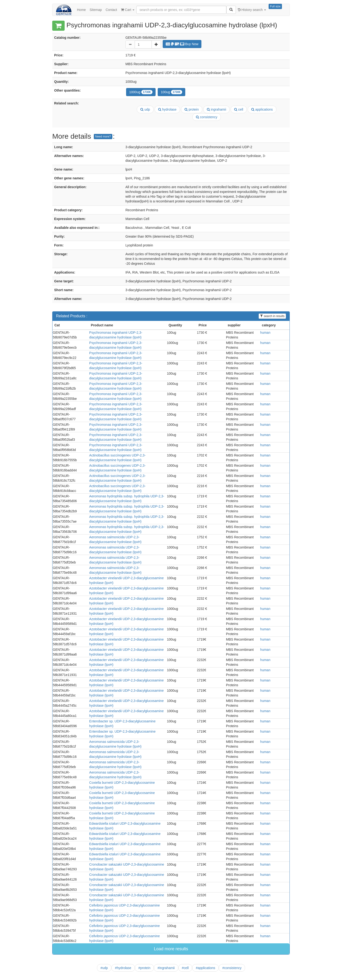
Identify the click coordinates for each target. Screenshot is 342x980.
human (265, 333)
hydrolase (167, 109)
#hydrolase (123, 968)
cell (239, 109)
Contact (111, 10)
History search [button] (252, 10)
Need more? (103, 137)
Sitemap (96, 10)
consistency (207, 117)
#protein (145, 968)
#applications (205, 968)
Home (81, 10)
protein (192, 109)
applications (262, 109)
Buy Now (182, 44)
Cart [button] (128, 10)
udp (145, 109)
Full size (275, 6)
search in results (272, 316)
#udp (104, 968)
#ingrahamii (166, 968)
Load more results (171, 949)
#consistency (232, 968)
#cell (185, 968)
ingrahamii (216, 109)
